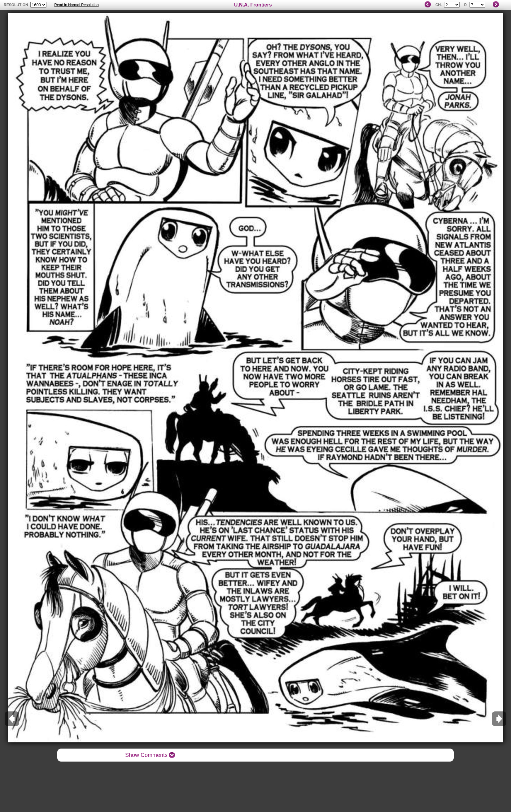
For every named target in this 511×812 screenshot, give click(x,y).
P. (466, 5)
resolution (16, 5)
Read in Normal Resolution (76, 5)
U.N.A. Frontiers (253, 5)
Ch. (439, 5)
